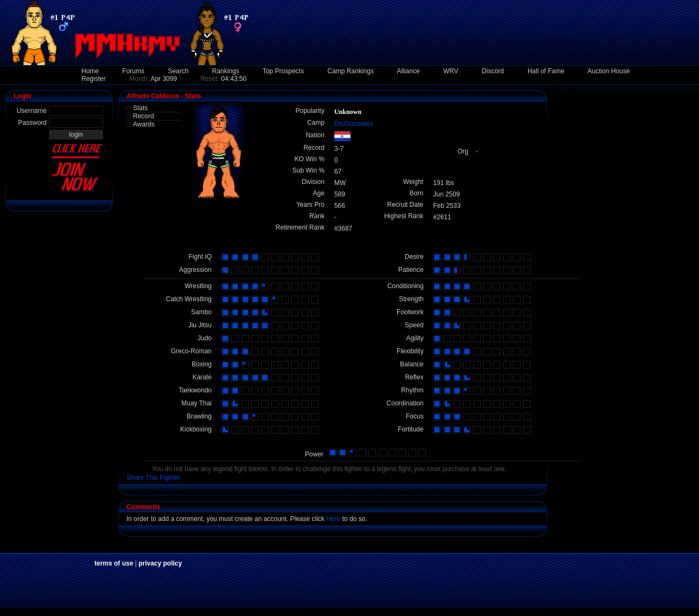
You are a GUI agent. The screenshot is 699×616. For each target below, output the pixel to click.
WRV (451, 71)
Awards (144, 124)
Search (178, 71)
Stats (140, 108)
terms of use (114, 563)
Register (94, 79)
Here (333, 519)
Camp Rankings (350, 71)
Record (144, 116)
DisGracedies (354, 124)
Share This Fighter (153, 478)
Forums (133, 71)
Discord (493, 71)
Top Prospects (283, 71)
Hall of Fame (546, 71)
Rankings (226, 71)
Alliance (408, 71)
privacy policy (160, 563)
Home (90, 71)
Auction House (609, 71)
